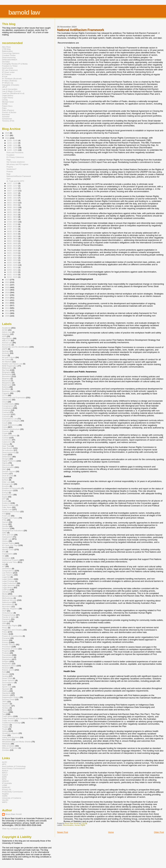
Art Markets (7, 362)
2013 (7, 305)
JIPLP (5, 87)
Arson (5, 355)
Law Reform (7, 573)
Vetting (5, 731)
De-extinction (8, 450)
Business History (9, 391)
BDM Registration (10, 366)
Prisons (5, 640)
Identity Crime (8, 549)
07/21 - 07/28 (13, 224)
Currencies (7, 440)
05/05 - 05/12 (13, 248)
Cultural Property (9, 435)
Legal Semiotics (9, 585)
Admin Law (7, 332)
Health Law (7, 539)
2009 (7, 316)
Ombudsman (8, 613)
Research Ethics (9, 666)
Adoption (6, 334)
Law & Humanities (10, 89)
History (5, 541)
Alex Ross (6, 47)
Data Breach (7, 448)
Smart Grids (7, 678)
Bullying (5, 387)
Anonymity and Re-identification (15, 347)
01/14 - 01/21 (13, 277)
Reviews (6, 668)
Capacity (6, 393)
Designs (6, 459)
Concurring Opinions (11, 53)
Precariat (6, 638)
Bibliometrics (7, 368)
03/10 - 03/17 (13, 258)
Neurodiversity (8, 604)
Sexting (5, 676)
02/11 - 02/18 (13, 267)
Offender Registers (10, 609)
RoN (4, 672)
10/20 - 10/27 (13, 193)
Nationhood (7, 602)
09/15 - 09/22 (13, 205)
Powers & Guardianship (12, 636)
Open (9, 179)
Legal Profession (9, 583)
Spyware (6, 689)
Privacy (5, 642)
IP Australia (7, 783)
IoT (3, 566)
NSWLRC (6, 787)
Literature (6, 592)
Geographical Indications (13, 530)
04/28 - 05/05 (13, 251)
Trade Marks (7, 716)
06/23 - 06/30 (13, 234)
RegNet (5, 794)
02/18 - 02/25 (13, 265)
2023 (7, 280)
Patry (4, 108)
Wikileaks (6, 744)
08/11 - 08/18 (13, 217)
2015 (7, 300)
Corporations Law (10, 419)
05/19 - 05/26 (13, 246)
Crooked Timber (9, 55)
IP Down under (8, 72)
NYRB (5, 104)
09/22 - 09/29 (13, 203)
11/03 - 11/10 (13, 188)
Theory (5, 712)
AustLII (5, 770)
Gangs (5, 524)
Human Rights (80, 825)
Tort (4, 714)
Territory (6, 708)
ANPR (5, 349)
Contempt (6, 410)
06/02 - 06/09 (13, 241)
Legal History (8, 95)
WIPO (5, 802)
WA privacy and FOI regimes (17, 164)
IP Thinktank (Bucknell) (12, 79)
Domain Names (9, 471)
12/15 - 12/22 (13, 143)
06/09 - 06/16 (13, 239)
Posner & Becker (9, 112)
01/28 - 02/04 (13, 272)
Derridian (6, 62)
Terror (5, 710)
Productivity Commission (12, 792)
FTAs (4, 520)
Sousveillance (8, 682)
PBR (4, 623)
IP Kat (5, 76)
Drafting (5, 473)
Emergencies (8, 484)
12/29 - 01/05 (13, 140)
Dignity (5, 463)
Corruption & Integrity (11, 421)
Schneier (6, 117)
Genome (6, 528)
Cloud (5, 402)
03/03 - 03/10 (13, 260)
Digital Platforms (9, 461)
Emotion (6, 486)
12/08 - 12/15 (13, 145)
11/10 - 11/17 (13, 186)
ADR (4, 336)
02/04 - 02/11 (13, 270)
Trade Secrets (8, 720)
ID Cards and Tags (10, 545)
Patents (5, 621)
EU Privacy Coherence (15, 157)
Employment (7, 490)
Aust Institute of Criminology (14, 766)
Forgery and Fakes (10, 518)
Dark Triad (6, 446)
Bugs (8, 174)
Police (5, 632)
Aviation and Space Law (12, 364)
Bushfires (6, 389)
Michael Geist (8, 102)
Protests (10, 171)
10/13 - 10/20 (13, 195)
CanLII (5, 775)
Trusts (5, 729)
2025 (7, 135)
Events (5, 501)
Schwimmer (7, 119)
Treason (6, 725)
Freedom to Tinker (10, 66)
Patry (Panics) (8, 110)
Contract (6, 412)
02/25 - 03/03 (13, 263)
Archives (6, 353)
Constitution (7, 408)
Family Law (7, 509)
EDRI (4, 777)
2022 (7, 282)
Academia (6, 328)
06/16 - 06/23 (13, 236)
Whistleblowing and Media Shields (17, 742)
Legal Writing (8, 587)
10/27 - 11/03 (13, 191)
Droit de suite (8, 476)
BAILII (5, 773)
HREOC (6, 781)
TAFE (4, 701)
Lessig (5, 100)
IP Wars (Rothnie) (10, 81)
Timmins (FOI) (8, 121)
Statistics (6, 695)
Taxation (6, 704)
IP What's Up (8, 83)
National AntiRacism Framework (19, 176)
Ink (3, 556)
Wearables (7, 739)
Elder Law (6, 482)
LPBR (5, 785)
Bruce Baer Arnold (13, 814)
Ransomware (8, 657)
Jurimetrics (7, 568)
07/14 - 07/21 (13, 227)
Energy (5, 492)
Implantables (7, 554)
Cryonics (6, 431)
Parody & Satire (9, 617)
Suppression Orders (11, 697)
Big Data (6, 370)
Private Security (9, 644)
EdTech (5, 480)
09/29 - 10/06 (13, 200)
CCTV (5, 395)
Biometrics (7, 376)
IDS (4, 552)
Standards (6, 693)
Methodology (8, 598)
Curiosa (5, 438)
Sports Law (7, 687)
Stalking (6, 691)
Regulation (7, 659)
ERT (4, 499)
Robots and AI (8, 670)
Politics (5, 634)
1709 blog (6, 49)
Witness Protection (10, 748)
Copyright (6, 414)
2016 (7, 298)
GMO (4, 533)
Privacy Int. (7, 789)
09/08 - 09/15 (13, 207)
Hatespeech (7, 537)
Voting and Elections (11, 737)
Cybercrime (7, 442)
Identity (5, 547)
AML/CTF (6, 340)
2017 (7, 295)
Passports (6, 619)
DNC (4, 469)
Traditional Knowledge (12, 723)
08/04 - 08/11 (13, 219)
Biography (6, 372)
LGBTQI (6, 590)
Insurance (6, 558)
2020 (7, 287)
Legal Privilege (8, 581)
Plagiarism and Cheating (12, 630)
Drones (5, 478)
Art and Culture (9, 357)
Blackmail (6, 381)
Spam (5, 685)
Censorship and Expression (14, 397)
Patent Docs (7, 106)
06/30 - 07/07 (13, 231)
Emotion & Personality (11, 488)
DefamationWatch (10, 60)
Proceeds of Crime (10, 649)
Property (10, 167)
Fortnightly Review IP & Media (15, 64)
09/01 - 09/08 (13, 210)
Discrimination (68, 825)
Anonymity (7, 345)
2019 (7, 290)
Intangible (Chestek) (11, 85)
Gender (5, 526)
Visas (4, 735)
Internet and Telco (10, 562)
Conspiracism (8, 406)
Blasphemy (7, 383)
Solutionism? (11, 169)
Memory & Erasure (10, 596)
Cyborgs (6, 444)
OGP (4, 611)
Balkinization (7, 51)
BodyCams (7, 385)
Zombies (6, 750)
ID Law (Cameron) (10, 70)
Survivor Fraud (8, 699)
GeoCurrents (8, 68)
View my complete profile (13, 829)
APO (4, 764)
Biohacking (7, 374)
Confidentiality (8, 404)
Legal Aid (6, 577)
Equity (5, 497)
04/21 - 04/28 (13, 253)
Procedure (6, 647)
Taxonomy (6, 706)
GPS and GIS (8, 535)
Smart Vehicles (8, 680)
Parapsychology (9, 615)
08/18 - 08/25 (13, 215)
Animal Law (7, 343)
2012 (7, 308)
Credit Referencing (10, 425)
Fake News (7, 507)
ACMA (5, 330)
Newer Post (62, 832)
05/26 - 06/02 (13, 243)
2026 (7, 133)
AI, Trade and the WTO (15, 181)
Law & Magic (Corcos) (11, 91)
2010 (7, 313)
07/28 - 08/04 (13, 222)
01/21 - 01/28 (13, 275)
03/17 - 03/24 (13, 255)
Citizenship (7, 400)
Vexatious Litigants (10, 733)
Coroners (6, 416)
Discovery (6, 465)
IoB (4, 564)
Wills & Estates (8, 746)
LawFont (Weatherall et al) (13, 93)
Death (5, 454)
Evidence (6, 503)
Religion (6, 661)
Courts (5, 423)
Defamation (7, 457)
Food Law (6, 516)
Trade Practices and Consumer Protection (20, 718)
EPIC (4, 779)
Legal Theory (8, 98)
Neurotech (6, 606)
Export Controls (9, 505)
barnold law (24, 12)
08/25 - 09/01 (13, 212)
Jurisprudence (8, 571)
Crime (5, 427)
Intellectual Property (11, 560)
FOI (4, 514)
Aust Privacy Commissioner (14, 768)
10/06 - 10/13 (13, 198)
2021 (7, 285)
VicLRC (5, 800)
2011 (7, 311)
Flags (9, 160)
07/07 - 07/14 (13, 229)
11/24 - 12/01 (13, 150)
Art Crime (6, 359)
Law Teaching (8, 575)
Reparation (7, 663)
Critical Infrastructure (11, 429)
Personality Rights (10, 625)
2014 (7, 303)
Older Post (159, 832)
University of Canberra (12, 798)
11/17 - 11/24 (13, 183)
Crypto (5, 433)
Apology (6, 351)
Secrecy (6, 674)
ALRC (5, 762)
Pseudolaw (7, 655)
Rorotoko (6, 114)
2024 (7, 138)
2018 (7, 292)
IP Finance (7, 74)
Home (111, 832)
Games (5, 522)
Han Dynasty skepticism (16, 162)
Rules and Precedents (15, 152)
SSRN (5, 796)
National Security (9, 600)
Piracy (5, 628)
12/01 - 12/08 (13, 148)
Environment (7, 495)
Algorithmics (7, 338)
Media (5, 594)
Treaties (6, 727)
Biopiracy (6, 378)
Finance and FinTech (11, 511)
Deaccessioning (9, 57)
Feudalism (10, 155)
